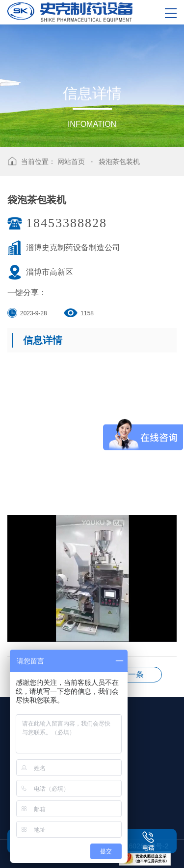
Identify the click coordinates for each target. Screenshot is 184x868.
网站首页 (71, 162)
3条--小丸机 (132, 674)
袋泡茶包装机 (119, 162)
